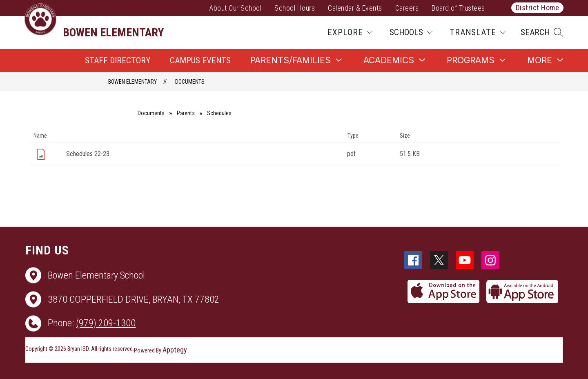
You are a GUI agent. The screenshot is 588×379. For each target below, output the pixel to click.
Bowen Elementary (133, 82)
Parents (186, 113)
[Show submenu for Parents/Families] (291, 60)
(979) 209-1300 (106, 323)
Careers (407, 8)
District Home (538, 8)
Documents (190, 82)
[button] (542, 32)
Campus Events (200, 60)
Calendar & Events (355, 8)
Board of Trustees (458, 8)
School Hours (295, 8)
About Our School (235, 8)
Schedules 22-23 (88, 154)
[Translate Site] (478, 32)
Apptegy (175, 350)
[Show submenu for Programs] (471, 60)
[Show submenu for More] (540, 60)
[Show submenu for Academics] (389, 60)
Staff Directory (118, 60)
